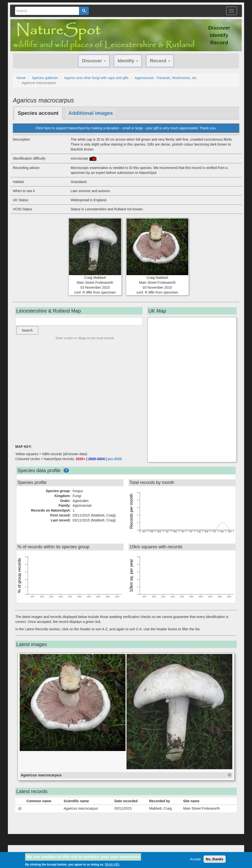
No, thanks (215, 859)
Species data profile (39, 470)
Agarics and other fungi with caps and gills (96, 78)
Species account (38, 113)
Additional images (91, 113)
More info (112, 864)
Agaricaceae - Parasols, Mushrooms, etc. (166, 78)
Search (27, 330)
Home (21, 78)
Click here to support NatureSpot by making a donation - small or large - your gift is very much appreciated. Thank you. (126, 128)
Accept (195, 859)
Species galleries (45, 78)
